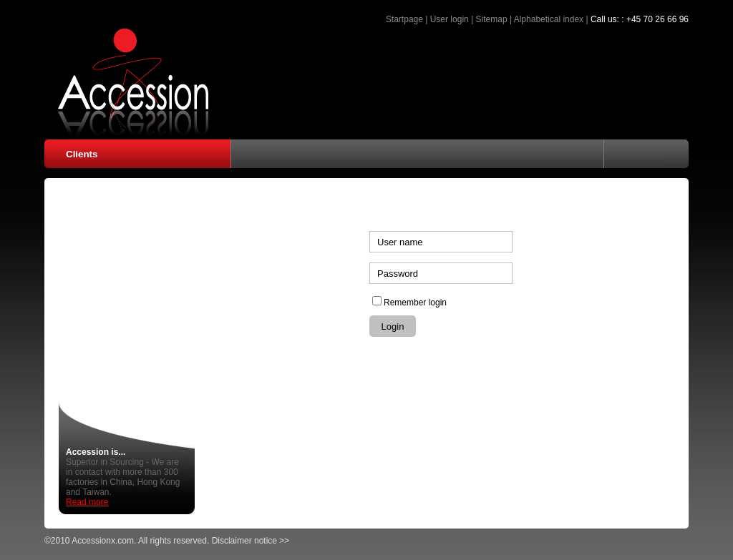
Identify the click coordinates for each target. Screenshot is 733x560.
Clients (82, 154)
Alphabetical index (549, 19)
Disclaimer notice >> (251, 541)
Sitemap (492, 19)
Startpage (404, 19)
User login (450, 19)
